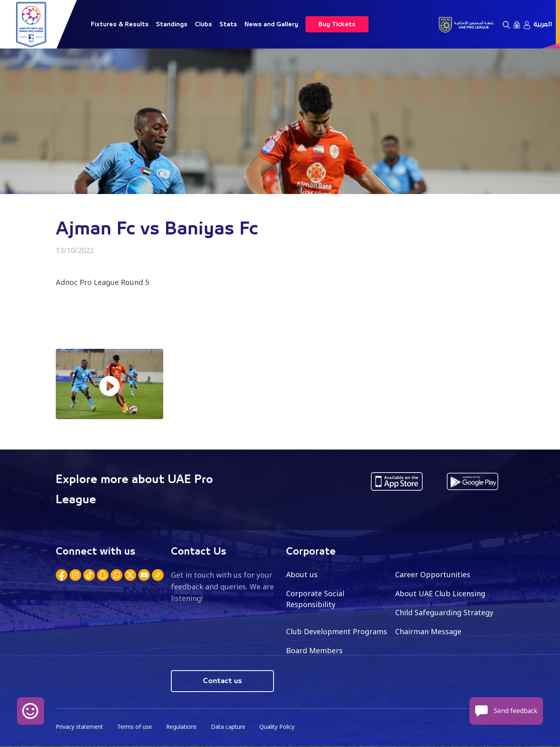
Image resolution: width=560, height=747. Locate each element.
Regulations (183, 727)
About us (302, 574)
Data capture (230, 727)
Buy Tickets (337, 24)
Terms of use (136, 727)
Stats (228, 24)
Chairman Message (428, 631)
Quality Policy (280, 727)
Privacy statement (80, 727)
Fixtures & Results (120, 24)
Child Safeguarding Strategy (444, 612)
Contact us (222, 681)
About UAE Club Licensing (441, 593)
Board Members (314, 650)
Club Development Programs (337, 631)
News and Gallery (271, 24)
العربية (543, 24)
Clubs (203, 24)
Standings (172, 24)
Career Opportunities (433, 574)
